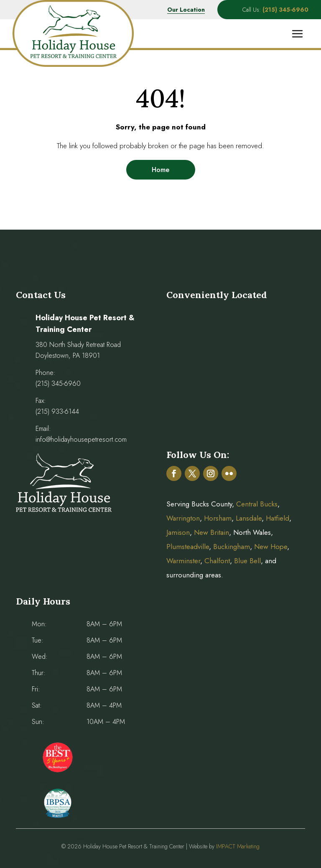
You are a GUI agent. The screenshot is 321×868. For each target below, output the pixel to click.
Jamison (178, 532)
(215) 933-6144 (57, 411)
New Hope (270, 547)
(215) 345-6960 (58, 383)
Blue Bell (247, 561)
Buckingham (232, 547)
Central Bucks (257, 504)
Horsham (218, 518)
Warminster (183, 561)
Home (160, 170)
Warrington (183, 518)
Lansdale (249, 518)
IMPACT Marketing (238, 846)
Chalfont (217, 561)
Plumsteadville (188, 547)
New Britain (211, 532)
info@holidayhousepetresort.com (81, 439)
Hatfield (278, 518)
